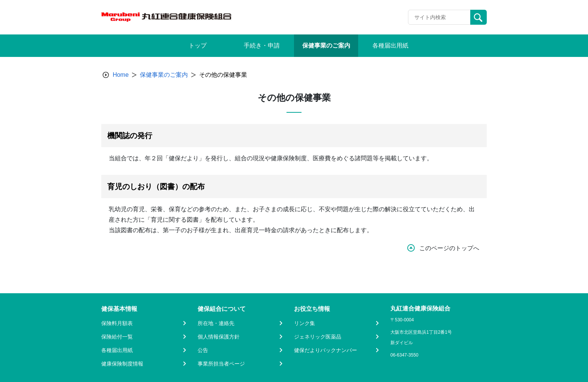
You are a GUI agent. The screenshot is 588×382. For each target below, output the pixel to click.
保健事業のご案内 (164, 75)
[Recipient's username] (439, 17)
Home (121, 75)
